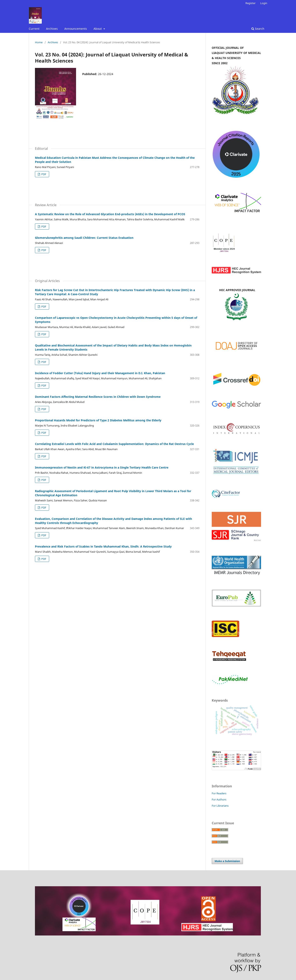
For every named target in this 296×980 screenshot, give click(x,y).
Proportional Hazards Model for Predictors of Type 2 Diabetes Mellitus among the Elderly (98, 420)
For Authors (219, 799)
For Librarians (220, 806)
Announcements (76, 29)
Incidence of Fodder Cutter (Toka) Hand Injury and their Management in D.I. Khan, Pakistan (100, 373)
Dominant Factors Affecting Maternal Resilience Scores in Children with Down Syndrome (98, 397)
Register (250, 3)
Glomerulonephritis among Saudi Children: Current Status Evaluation (84, 238)
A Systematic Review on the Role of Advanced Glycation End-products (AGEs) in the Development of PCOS (110, 214)
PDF (43, 174)
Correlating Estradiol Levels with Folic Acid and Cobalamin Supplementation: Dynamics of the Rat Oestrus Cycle (114, 444)
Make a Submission (227, 861)
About (98, 29)
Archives (52, 29)
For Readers (219, 793)
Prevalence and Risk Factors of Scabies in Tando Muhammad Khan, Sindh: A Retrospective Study (103, 546)
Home (39, 42)
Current (34, 29)
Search (258, 29)
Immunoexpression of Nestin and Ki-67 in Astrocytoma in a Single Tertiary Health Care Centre (102, 467)
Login (264, 3)
